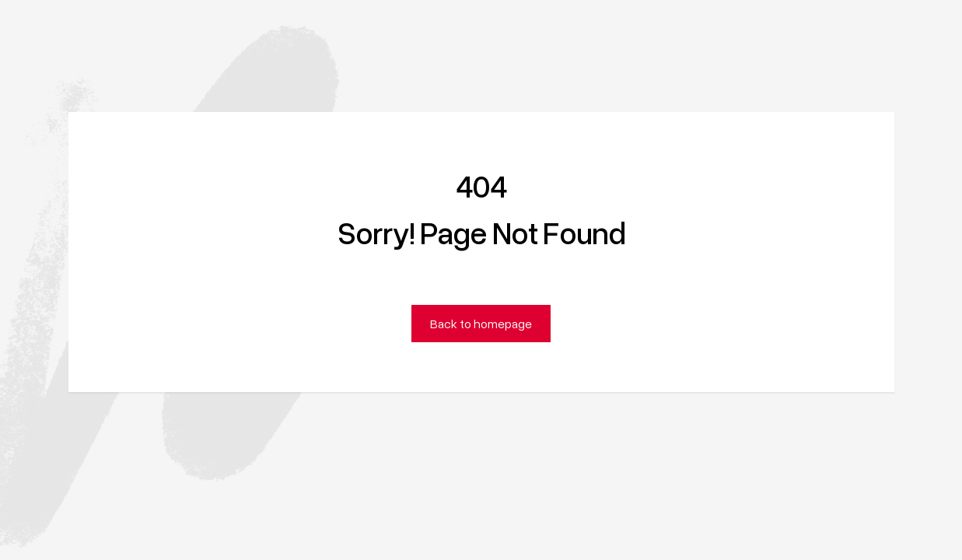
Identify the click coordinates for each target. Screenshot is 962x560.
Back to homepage (481, 324)
